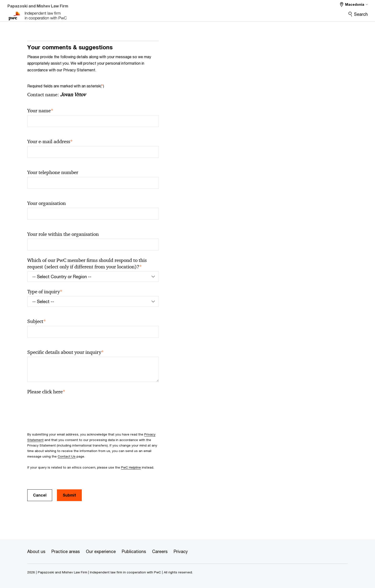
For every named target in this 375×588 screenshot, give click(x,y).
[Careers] (160, 552)
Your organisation (47, 203)
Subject (37, 321)
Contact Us (67, 456)
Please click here (46, 392)
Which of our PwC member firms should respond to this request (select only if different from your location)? (87, 264)
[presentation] (64, 406)
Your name (40, 111)
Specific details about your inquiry (66, 352)
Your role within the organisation (63, 234)
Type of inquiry (45, 292)
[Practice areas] (66, 552)
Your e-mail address (50, 142)
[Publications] (134, 552)
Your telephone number (53, 172)
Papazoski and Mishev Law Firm (38, 6)
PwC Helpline (131, 467)
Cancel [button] (40, 495)
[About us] (36, 552)
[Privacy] (181, 552)
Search (361, 14)
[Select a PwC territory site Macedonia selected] (354, 4)
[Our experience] (101, 552)
